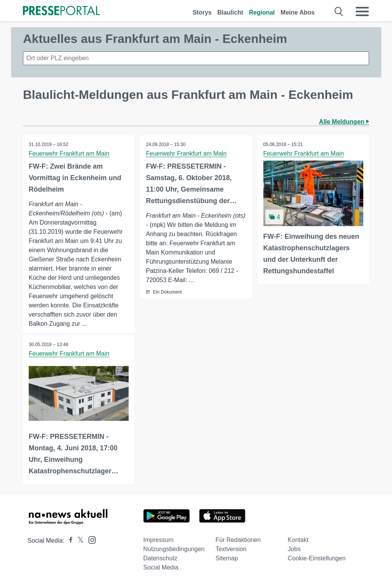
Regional (262, 12)
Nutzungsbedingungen (174, 549)
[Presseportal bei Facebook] (69, 541)
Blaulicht (230, 12)
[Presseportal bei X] (78, 541)
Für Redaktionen (238, 540)
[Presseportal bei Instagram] (90, 539)
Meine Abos (298, 12)
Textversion (231, 549)
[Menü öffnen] (362, 11)
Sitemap (227, 558)
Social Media (161, 567)
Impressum (158, 540)
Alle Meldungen (344, 122)
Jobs (294, 549)
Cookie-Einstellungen (317, 558)
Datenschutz (160, 558)
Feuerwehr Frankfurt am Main (69, 153)
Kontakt (298, 540)
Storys (202, 12)
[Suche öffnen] (339, 11)
